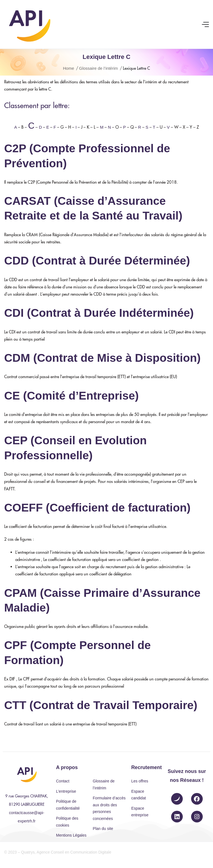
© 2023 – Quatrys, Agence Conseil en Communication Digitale (58, 852)
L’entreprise (66, 791)
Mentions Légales (71, 835)
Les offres (140, 781)
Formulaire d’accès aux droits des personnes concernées (109, 808)
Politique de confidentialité (68, 805)
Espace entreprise (140, 812)
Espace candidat (139, 795)
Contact (63, 781)
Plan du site (103, 829)
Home (69, 68)
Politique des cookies (67, 822)
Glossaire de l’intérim (98, 68)
